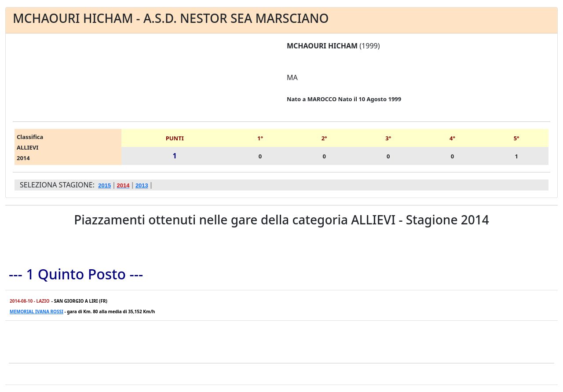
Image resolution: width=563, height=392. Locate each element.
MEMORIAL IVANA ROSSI (37, 311)
